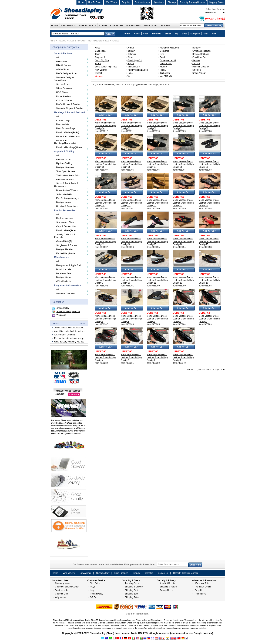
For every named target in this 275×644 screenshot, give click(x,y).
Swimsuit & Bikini (64, 194)
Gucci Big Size (102, 60)
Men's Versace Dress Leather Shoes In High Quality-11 (183, 280)
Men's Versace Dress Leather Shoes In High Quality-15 (209, 241)
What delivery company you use (69, 342)
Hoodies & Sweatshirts (67, 206)
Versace (115, 41)
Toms (130, 73)
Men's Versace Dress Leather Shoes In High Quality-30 (209, 126)
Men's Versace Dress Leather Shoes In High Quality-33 (131, 126)
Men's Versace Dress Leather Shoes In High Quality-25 (209, 164)
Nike (214, 34)
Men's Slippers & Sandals (68, 104)
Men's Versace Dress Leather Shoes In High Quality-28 (131, 164)
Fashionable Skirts (65, 179)
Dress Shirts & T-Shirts (67, 190)
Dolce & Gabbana (201, 54)
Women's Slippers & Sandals (70, 108)
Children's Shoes (64, 100)
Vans (130, 76)
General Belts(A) (64, 241)
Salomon (197, 70)
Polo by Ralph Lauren (138, 70)
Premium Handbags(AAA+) (69, 147)
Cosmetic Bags (63, 120)
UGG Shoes (62, 92)
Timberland (165, 73)
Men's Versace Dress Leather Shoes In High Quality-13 (131, 280)
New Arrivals (68, 25)
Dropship (126, 2)
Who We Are (111, 2)
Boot (184, 34)
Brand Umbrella (64, 269)
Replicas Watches (65, 218)
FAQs (93, 587)
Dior (162, 54)
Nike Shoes (62, 61)
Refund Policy (96, 594)
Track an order (62, 590)
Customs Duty (103, 573)
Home (81, 2)
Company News (63, 583)
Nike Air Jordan (63, 65)
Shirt (206, 34)
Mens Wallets (63, 124)
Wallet (168, 34)
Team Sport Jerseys (66, 171)
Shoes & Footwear (77, 41)
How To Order (95, 2)
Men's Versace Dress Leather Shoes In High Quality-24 (105, 203)
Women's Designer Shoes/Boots (64, 79)
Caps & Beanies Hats (66, 226)
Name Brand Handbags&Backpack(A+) (66, 142)
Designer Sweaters (65, 167)
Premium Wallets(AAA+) (68, 132)
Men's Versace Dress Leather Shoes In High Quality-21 (183, 203)
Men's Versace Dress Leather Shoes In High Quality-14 (105, 280)
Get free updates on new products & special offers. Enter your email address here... (137, 564)
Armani (131, 48)
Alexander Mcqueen (169, 48)
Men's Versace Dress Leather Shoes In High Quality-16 (183, 241)
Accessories (134, 25)
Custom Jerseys (142, 2)
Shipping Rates (132, 597)
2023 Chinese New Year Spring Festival (73, 328)
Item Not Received (168, 583)
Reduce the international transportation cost (75, 338)
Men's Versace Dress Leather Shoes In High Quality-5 (209, 319)
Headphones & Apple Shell (69, 265)
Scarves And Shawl (65, 222)
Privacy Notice (167, 590)
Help (92, 590)
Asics (137, 34)
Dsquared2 (100, 57)
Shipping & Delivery (134, 587)
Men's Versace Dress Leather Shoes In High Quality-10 (209, 280)
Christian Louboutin (201, 51)
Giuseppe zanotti (168, 60)
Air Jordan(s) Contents (65, 335)
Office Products (63, 281)
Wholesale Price (202, 583)
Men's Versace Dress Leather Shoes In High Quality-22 (157, 203)
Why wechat (61, 597)
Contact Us (117, 25)
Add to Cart (106, 115)
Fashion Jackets (64, 159)
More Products (87, 25)
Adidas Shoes (63, 69)
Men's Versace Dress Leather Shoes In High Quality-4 (105, 357)
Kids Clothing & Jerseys (67, 198)
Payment (166, 25)
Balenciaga (100, 51)
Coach (98, 54)
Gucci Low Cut (199, 57)
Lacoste (196, 64)
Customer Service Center (67, 587)
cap (177, 34)
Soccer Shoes (63, 84)
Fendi (163, 57)
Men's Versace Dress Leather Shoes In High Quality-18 (131, 241)
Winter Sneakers (64, 88)
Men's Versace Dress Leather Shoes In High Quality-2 (157, 357)
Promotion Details (203, 587)
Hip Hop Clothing (64, 163)
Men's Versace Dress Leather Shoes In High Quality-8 (131, 319)
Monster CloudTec (201, 67)
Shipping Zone (132, 594)
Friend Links (200, 594)
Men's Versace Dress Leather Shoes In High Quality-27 (157, 164)
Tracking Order (132, 583)
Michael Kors (134, 67)
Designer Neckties (65, 249)
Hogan (131, 64)
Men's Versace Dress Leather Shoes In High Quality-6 (183, 319)
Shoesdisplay (63, 308)
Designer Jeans (64, 202)
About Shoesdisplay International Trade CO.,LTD (77, 331)
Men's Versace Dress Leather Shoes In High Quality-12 (157, 280)
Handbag (157, 34)
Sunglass (195, 34)
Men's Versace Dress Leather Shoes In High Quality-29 (105, 164)
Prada (163, 70)
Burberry (196, 48)
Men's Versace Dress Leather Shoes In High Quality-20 (209, 203)
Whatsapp (61, 315)
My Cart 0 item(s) (215, 19)
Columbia (132, 54)
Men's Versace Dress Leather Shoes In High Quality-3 (131, 357)
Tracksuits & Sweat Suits (68, 175)
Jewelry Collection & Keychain (65, 236)
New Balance (101, 70)
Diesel (130, 57)
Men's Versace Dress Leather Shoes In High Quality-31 (183, 126)
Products (62, 41)
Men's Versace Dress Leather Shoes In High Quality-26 (183, 164)
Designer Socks (64, 277)
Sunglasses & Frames (67, 245)
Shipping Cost (131, 590)
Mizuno (163, 67)
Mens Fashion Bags (66, 128)
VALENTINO (166, 76)
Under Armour (199, 73)
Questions (159, 2)
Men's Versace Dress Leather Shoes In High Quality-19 (105, 241)
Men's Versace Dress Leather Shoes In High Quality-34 (105, 126)
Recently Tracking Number (192, 2)
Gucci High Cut (135, 60)
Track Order (151, 25)
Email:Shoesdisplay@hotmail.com (72, 312)
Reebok (99, 73)
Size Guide (95, 583)
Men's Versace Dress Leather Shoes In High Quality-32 (157, 126)
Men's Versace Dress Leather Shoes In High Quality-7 (157, 319)
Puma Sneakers (64, 96)
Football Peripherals (66, 253)
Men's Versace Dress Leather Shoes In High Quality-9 (105, 319)
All (57, 57)
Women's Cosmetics (66, 293)
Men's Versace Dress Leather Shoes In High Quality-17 (157, 241)
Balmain (131, 51)
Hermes (196, 60)
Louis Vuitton (166, 64)
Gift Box (94, 597)
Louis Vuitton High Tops (106, 67)
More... (83, 323)
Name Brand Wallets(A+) (68, 136)
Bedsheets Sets (64, 273)
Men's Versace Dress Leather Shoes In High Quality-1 (183, 357)
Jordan (127, 34)
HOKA (98, 64)
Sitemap (172, 2)
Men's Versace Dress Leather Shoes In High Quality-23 (131, 203)
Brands (103, 25)
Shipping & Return (168, 587)
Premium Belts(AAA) (66, 230)
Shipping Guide (216, 2)
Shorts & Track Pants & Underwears (66, 185)
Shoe (146, 34)
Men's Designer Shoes (99, 41)
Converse (164, 51)
